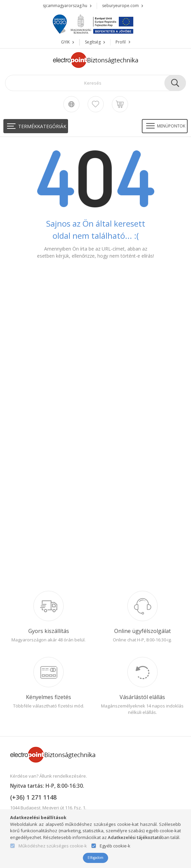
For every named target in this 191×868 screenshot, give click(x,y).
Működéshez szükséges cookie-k (53, 846)
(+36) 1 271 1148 (33, 797)
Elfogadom (95, 858)
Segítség (93, 42)
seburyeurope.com (120, 6)
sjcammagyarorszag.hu (65, 6)
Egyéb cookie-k (115, 846)
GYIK (65, 42)
